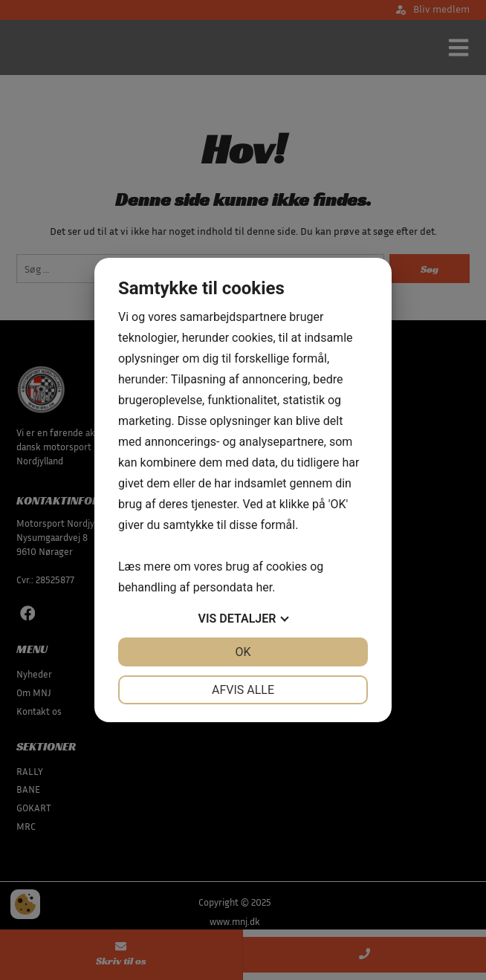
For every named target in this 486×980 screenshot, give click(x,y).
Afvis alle (243, 690)
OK (243, 652)
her (264, 587)
